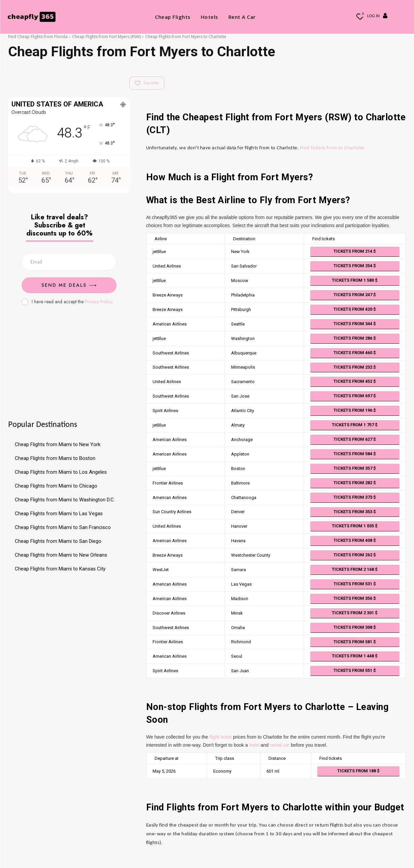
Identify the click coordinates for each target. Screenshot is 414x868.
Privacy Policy (98, 302)
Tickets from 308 (355, 627)
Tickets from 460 (355, 353)
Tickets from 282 (355, 483)
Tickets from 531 (355, 584)
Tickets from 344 (355, 324)
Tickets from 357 (355, 468)
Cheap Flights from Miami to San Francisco (63, 527)
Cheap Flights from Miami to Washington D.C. (65, 500)
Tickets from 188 (358, 771)
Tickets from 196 (355, 410)
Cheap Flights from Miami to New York (58, 444)
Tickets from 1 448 (355, 656)
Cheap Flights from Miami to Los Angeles (61, 472)
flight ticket (221, 737)
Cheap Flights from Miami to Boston (55, 458)
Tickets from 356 (355, 598)
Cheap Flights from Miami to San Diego (58, 541)
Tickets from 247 (355, 295)
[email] (69, 262)
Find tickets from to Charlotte (332, 148)
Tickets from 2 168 (355, 569)
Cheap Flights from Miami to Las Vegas (59, 514)
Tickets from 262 (355, 555)
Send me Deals (69, 285)
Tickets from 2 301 (355, 613)
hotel (254, 745)
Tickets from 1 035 (355, 526)
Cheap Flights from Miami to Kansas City (60, 569)
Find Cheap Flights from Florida (38, 37)
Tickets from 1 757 (355, 425)
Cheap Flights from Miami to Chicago (56, 486)
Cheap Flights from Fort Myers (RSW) (106, 37)
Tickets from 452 (355, 381)
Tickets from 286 (355, 338)
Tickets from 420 (355, 309)
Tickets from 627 (355, 439)
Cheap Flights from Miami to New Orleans (61, 555)
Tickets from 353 (355, 512)
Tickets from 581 (355, 642)
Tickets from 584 (355, 454)
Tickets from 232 (355, 367)
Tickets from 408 (355, 540)
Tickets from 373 (355, 497)
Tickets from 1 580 (355, 280)
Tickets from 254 (355, 266)
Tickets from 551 (355, 670)
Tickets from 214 (355, 251)
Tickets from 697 (355, 396)
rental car (280, 745)
